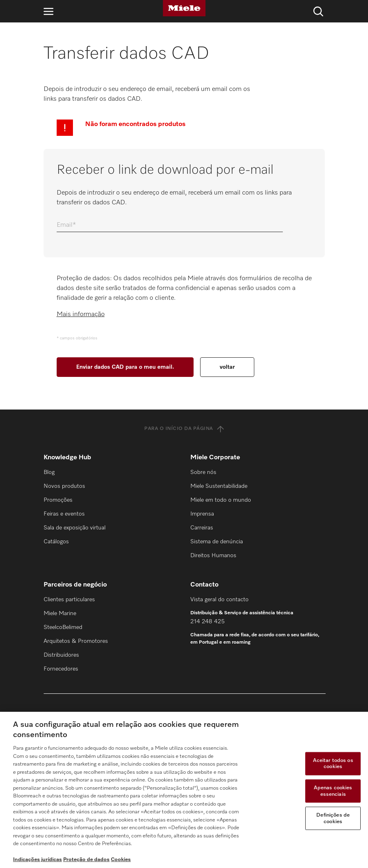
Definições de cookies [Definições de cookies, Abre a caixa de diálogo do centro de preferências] (333, 818)
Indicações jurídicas (37, 860)
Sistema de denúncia (217, 542)
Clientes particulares (69, 600)
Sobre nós (203, 472)
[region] (184, 790)
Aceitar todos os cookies (333, 763)
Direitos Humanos (213, 556)
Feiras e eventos (64, 514)
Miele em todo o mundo (221, 500)
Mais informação (81, 314)
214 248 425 (207, 622)
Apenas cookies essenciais (333, 791)
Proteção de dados (86, 860)
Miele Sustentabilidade (219, 486)
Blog (49, 472)
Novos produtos (64, 486)
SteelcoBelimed (63, 627)
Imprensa (202, 514)
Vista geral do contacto (219, 600)
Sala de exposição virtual (75, 528)
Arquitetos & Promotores (76, 641)
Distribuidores (61, 655)
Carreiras (202, 528)
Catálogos (56, 542)
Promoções (58, 500)
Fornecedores (61, 669)
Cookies (121, 860)
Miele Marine (60, 613)
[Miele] (184, 8)
